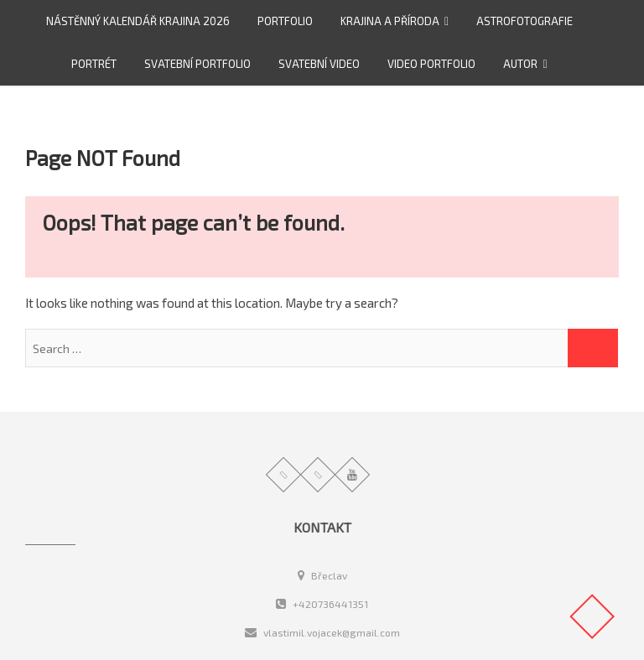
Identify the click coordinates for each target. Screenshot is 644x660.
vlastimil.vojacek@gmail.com (322, 632)
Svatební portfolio (197, 64)
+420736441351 (322, 604)
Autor (520, 64)
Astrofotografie (525, 21)
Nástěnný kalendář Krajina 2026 (138, 21)
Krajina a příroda (390, 21)
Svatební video (319, 64)
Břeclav (322, 575)
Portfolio (285, 21)
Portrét (94, 64)
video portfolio (431, 64)
